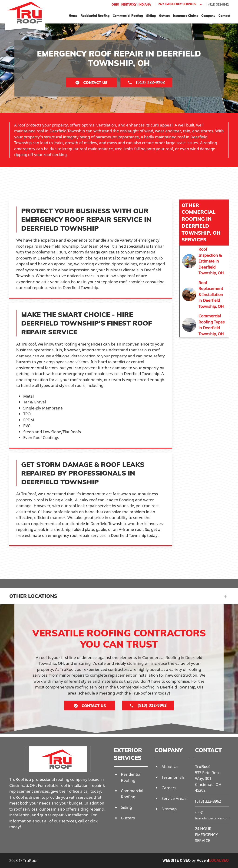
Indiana (145, 5)
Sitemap (169, 809)
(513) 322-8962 (218, 5)
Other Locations (33, 596)
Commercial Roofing (128, 16)
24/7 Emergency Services (181, 4)
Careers (169, 788)
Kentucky (129, 5)
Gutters (164, 16)
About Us (170, 767)
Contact (224, 16)
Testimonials (173, 777)
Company (208, 16)
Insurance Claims (185, 16)
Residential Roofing (95, 16)
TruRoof (202, 767)
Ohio (115, 5)
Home (73, 16)
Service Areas (174, 798)
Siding (151, 16)
